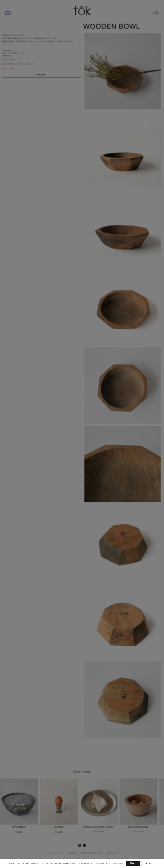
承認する (133, 863)
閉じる (148, 863)
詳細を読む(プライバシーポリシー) (110, 863)
